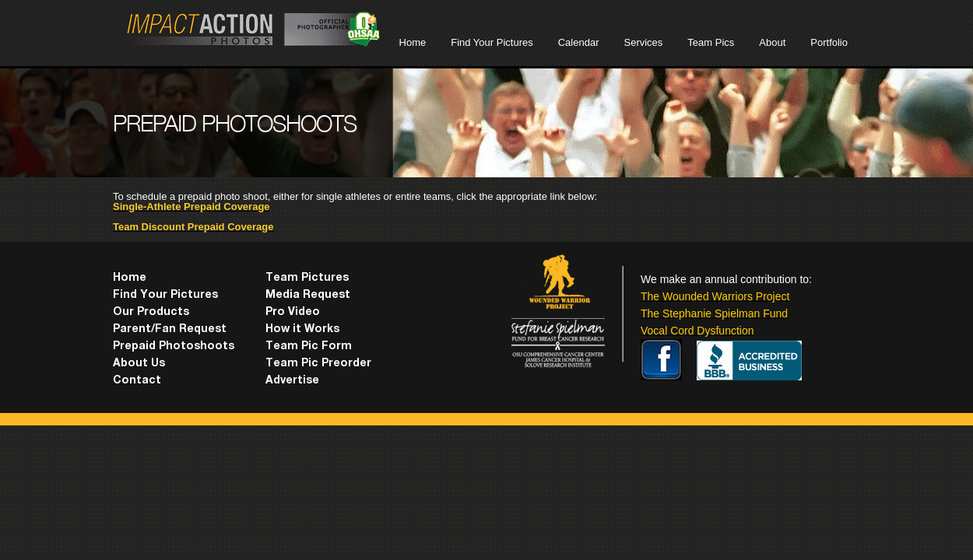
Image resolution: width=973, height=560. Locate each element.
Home (413, 42)
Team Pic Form (309, 347)
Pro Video (293, 313)
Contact (137, 381)
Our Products (151, 313)
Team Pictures (307, 278)
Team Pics (711, 42)
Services (643, 42)
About (772, 42)
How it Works (302, 330)
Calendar (579, 42)
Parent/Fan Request (170, 330)
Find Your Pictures (492, 42)
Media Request (308, 296)
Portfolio (829, 42)
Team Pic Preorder (318, 364)
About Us (139, 364)
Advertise (292, 381)
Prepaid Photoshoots (174, 347)
